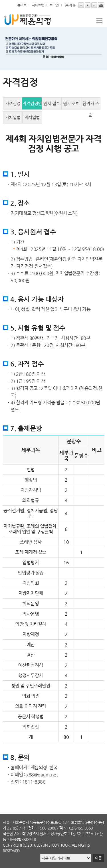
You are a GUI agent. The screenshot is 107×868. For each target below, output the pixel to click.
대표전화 (28, 828)
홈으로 (22, 5)
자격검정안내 (32, 105)
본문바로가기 (0, 0)
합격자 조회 (91, 105)
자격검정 (13, 103)
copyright (13, 845)
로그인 (54, 5)
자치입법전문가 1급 (13, 119)
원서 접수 (52, 103)
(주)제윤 (70, 5)
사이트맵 (38, 5)
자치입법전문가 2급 (32, 119)
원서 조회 (71, 103)
